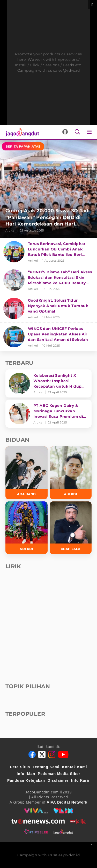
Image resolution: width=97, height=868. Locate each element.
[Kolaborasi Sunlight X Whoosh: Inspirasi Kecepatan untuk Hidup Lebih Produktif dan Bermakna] (48, 383)
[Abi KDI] (71, 473)
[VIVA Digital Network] (67, 802)
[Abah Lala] (71, 528)
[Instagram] (52, 754)
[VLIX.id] (63, 811)
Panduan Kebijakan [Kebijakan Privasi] (26, 780)
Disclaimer (58, 780)
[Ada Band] (27, 473)
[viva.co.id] (36, 811)
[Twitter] (42, 754)
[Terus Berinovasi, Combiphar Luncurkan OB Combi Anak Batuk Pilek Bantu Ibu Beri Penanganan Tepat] (48, 252)
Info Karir (80, 780)
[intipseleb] (36, 832)
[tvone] (38, 821)
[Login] (65, 132)
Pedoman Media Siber (59, 774)
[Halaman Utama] (21, 132)
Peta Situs (20, 767)
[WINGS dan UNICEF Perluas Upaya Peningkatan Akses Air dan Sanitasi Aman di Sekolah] (48, 337)
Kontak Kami (75, 767)
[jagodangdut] (63, 832)
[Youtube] (63, 754)
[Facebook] (32, 754)
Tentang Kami (46, 767)
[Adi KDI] (27, 528)
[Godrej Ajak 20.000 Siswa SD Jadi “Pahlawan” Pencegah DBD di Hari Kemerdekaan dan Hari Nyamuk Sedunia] (48, 189)
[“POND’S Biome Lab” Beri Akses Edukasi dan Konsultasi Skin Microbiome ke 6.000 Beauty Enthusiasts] (48, 280)
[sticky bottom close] (92, 845)
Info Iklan (26, 774)
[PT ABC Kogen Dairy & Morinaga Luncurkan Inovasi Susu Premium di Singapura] (48, 414)
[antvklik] (78, 821)
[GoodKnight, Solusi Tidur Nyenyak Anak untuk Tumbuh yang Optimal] (48, 309)
